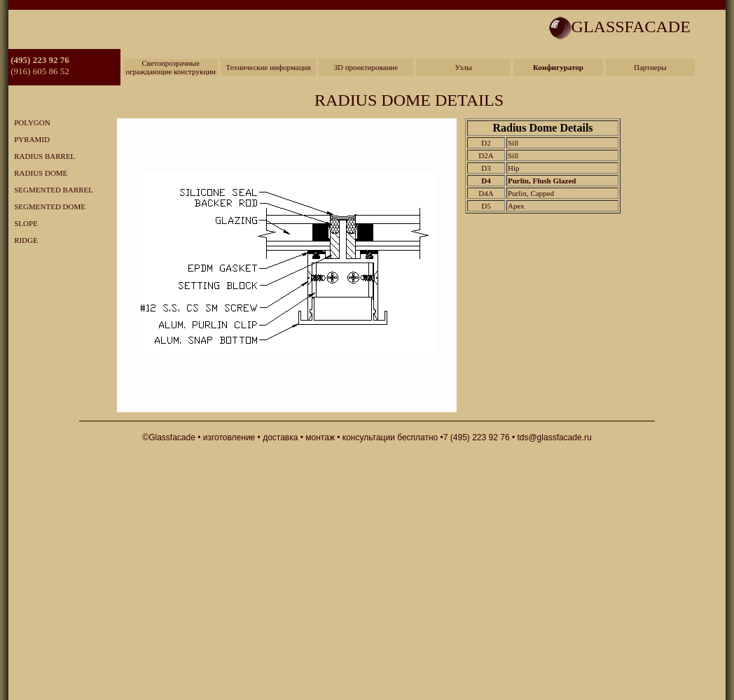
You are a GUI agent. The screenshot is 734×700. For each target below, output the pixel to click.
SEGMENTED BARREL (51, 190)
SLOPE (23, 223)
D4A (486, 193)
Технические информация (268, 67)
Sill (513, 143)
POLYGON (29, 122)
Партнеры (650, 67)
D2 (486, 143)
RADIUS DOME (38, 173)
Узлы (464, 67)
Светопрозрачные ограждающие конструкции (171, 67)
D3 (486, 168)
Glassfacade (172, 437)
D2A (486, 155)
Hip (514, 168)
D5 (486, 206)
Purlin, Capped (531, 193)
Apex (516, 206)
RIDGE (23, 240)
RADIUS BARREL (42, 156)
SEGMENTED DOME (47, 206)
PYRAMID (29, 139)
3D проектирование (366, 67)
